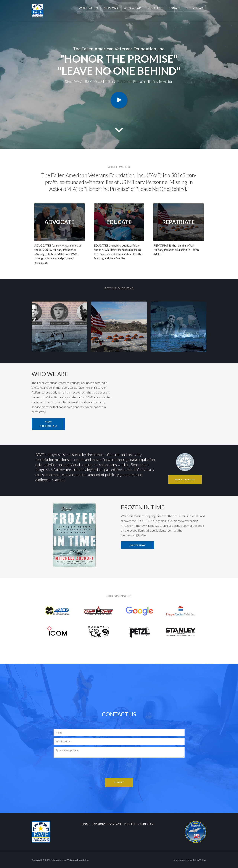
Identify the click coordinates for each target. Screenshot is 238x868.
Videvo (203, 860)
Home (86, 824)
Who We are (133, 8)
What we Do (89, 8)
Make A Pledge (185, 479)
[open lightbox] (119, 100)
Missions (111, 8)
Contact (156, 8)
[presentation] (82, 767)
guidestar (146, 824)
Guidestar (195, 8)
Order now (138, 545)
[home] (37, 10)
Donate (175, 8)
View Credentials (48, 424)
